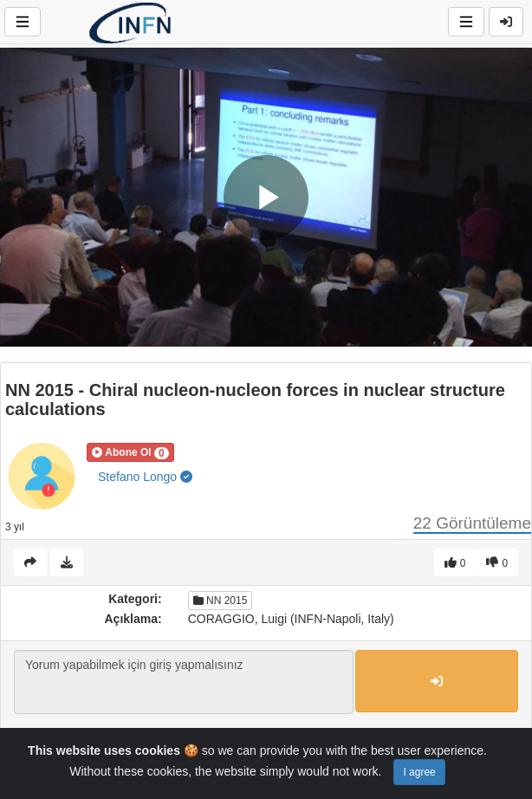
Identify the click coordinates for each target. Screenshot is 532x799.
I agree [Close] (419, 772)
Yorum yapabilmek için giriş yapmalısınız (184, 682)
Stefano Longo (145, 477)
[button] (130, 452)
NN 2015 (221, 601)
